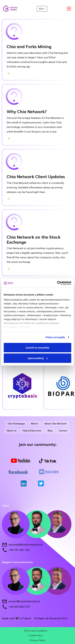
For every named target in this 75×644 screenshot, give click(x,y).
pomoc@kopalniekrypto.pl (24, 601)
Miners (35, 424)
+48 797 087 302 (19, 550)
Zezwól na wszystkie (37, 347)
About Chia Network (55, 424)
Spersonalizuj (38, 358)
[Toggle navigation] (69, 9)
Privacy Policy (37, 640)
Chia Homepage (16, 424)
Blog (50, 431)
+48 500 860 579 (19, 606)
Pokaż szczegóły (55, 337)
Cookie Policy (36, 635)
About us (12, 431)
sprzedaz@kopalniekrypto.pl (25, 545)
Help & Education (32, 431)
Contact (63, 431)
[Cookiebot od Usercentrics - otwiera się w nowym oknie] (57, 283)
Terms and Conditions (36, 631)
